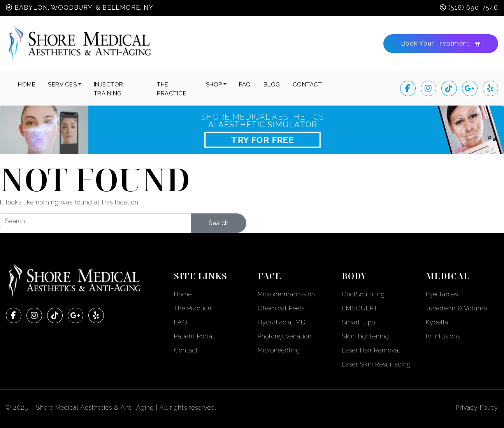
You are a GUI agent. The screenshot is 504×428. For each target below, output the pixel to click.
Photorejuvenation (285, 336)
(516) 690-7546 (473, 8)
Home (27, 85)
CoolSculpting (363, 294)
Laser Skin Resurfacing (376, 364)
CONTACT (307, 85)
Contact (186, 350)
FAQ (245, 85)
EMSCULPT (360, 308)
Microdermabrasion (286, 294)
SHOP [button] (214, 85)
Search (219, 223)
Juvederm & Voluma (457, 308)
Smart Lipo (358, 322)
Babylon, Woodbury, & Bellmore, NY (84, 8)
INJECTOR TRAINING (109, 89)
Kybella (437, 322)
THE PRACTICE (172, 89)
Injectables (442, 294)
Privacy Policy (477, 408)
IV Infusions (443, 336)
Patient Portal (194, 336)
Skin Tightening (365, 336)
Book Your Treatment (441, 43)
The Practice (193, 308)
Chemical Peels (281, 308)
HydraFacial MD (282, 322)
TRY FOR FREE (263, 139)
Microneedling (279, 350)
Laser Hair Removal (371, 350)
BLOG (272, 85)
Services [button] (62, 85)
